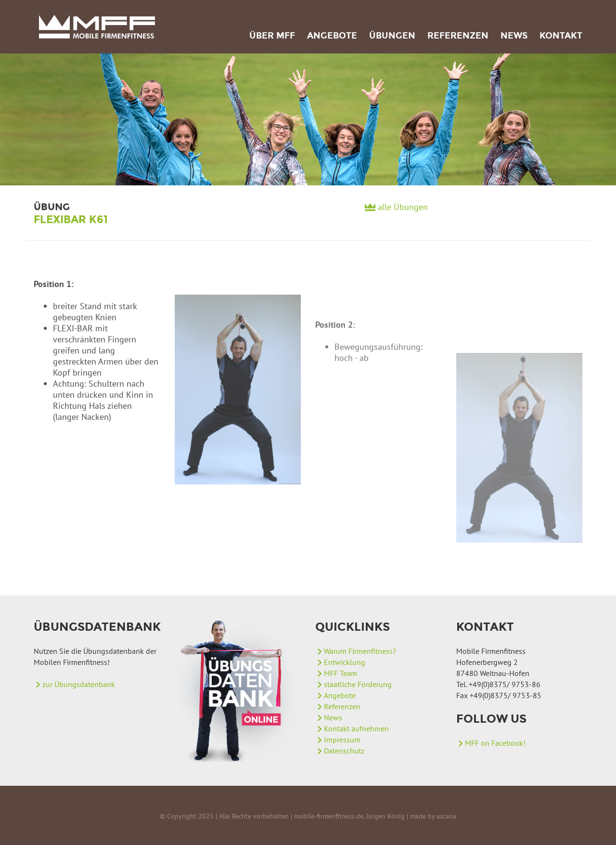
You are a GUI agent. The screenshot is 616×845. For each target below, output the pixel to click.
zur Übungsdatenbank (79, 684)
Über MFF (272, 36)
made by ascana (433, 816)
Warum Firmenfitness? (360, 651)
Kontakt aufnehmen (356, 728)
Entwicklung (345, 662)
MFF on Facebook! (495, 743)
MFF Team (340, 673)
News (514, 36)
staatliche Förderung (358, 684)
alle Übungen (403, 210)
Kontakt (561, 36)
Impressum (342, 740)
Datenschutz (344, 751)
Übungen (392, 36)
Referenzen (458, 36)
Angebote (332, 36)
